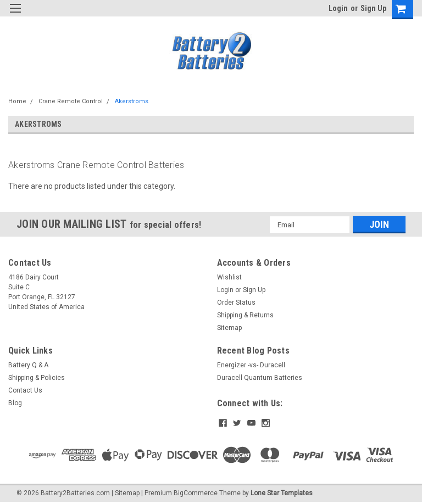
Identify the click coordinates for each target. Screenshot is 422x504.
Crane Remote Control (71, 101)
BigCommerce (196, 493)
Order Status (236, 303)
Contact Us (25, 390)
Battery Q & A (28, 365)
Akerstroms (132, 101)
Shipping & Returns (245, 315)
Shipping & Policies (37, 378)
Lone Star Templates (282, 493)
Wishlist (229, 277)
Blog (15, 403)
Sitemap (229, 328)
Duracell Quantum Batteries (260, 378)
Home (17, 101)
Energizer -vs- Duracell (251, 365)
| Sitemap (126, 493)
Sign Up (373, 8)
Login (338, 8)
